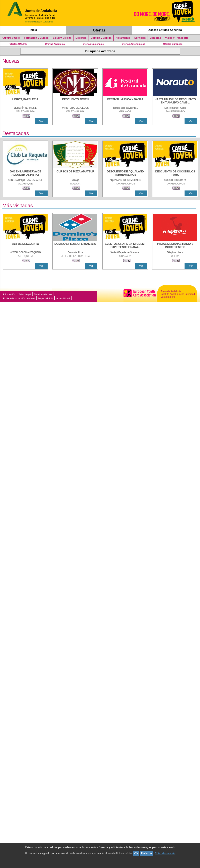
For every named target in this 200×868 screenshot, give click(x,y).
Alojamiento (123, 38)
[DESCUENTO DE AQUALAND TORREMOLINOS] (125, 173)
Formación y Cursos (36, 38)
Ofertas (99, 30)
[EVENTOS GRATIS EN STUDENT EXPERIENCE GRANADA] (125, 246)
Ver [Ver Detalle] (41, 121)
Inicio (33, 30)
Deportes (81, 38)
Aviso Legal (25, 294)
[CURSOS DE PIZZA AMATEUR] (75, 173)
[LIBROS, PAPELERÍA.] (26, 101)
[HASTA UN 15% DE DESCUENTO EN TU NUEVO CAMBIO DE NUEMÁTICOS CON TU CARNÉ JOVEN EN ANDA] (175, 101)
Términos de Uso (43, 294)
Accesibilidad (63, 298)
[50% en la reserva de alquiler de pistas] (26, 173)
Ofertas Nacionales (93, 44)
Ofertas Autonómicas (133, 44)
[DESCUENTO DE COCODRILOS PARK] (175, 173)
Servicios (140, 38)
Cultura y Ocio (11, 38)
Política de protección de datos (19, 298)
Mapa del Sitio (45, 298)
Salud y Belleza (62, 38)
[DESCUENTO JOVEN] (75, 101)
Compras (155, 38)
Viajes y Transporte (177, 38)
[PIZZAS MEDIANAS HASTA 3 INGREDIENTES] (175, 246)
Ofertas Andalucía (55, 44)
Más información (165, 853)
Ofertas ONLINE (18, 44)
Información (9, 294)
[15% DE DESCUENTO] (26, 246)
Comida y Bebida (101, 38)
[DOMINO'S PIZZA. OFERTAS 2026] (75, 246)
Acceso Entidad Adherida (165, 30)
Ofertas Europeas (173, 44)
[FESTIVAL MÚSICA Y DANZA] (125, 101)
